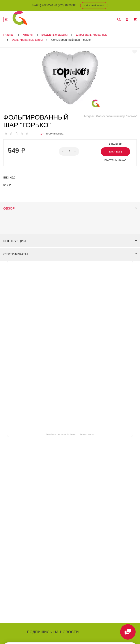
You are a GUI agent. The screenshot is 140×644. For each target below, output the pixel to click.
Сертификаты (70, 254)
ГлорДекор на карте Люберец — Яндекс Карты (70, 434)
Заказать (115, 152)
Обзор (70, 208)
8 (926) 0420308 (66, 5)
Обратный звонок (94, 6)
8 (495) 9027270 (42, 5)
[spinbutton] (69, 151)
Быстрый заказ (116, 160)
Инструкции (70, 241)
